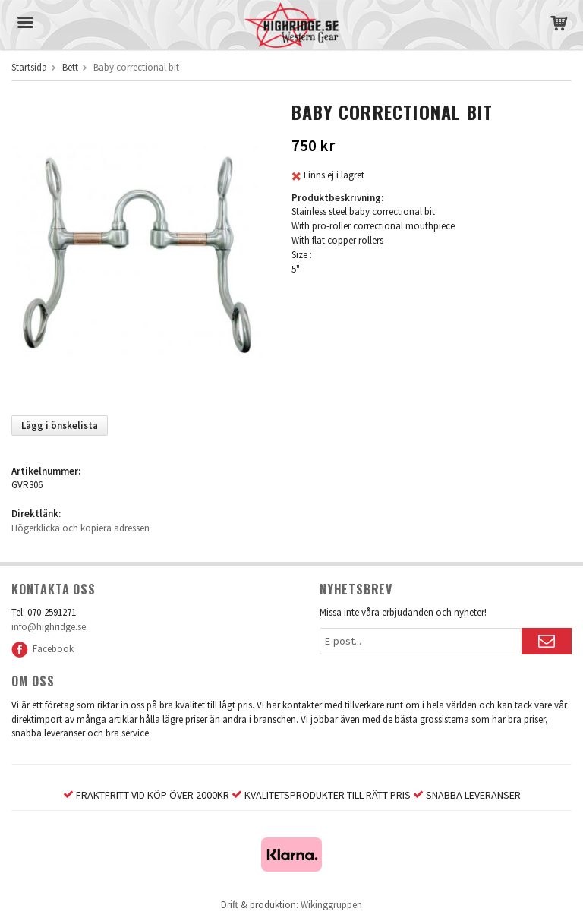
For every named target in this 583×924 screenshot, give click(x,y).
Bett (70, 67)
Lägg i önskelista (60, 426)
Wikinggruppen (331, 905)
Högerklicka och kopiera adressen (80, 528)
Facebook (43, 649)
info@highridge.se (49, 627)
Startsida (29, 67)
